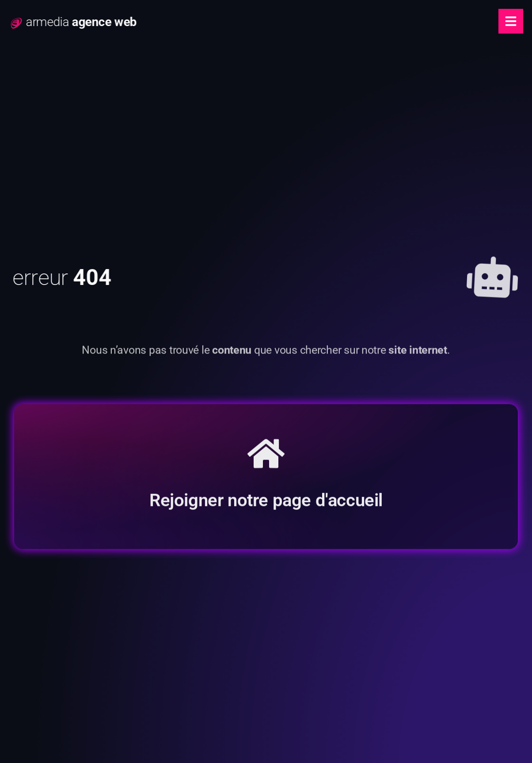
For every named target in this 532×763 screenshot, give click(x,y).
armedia (90, 22)
